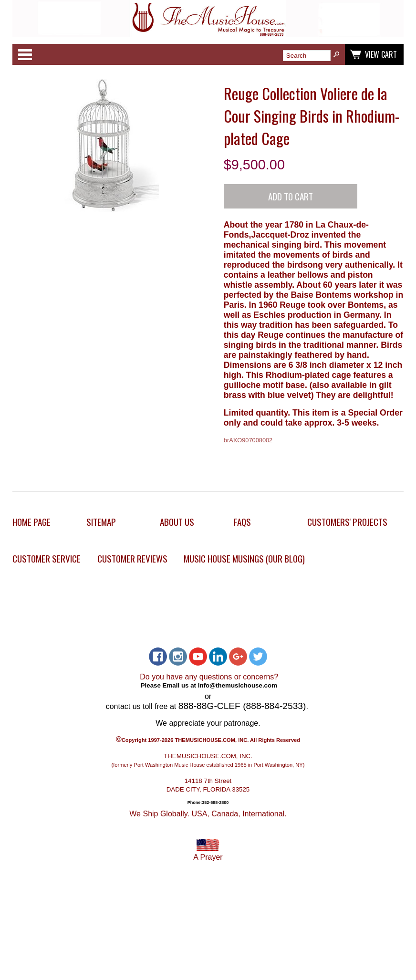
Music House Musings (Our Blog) (244, 558)
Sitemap (101, 522)
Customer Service (47, 558)
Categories (25, 54)
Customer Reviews (132, 558)
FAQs (242, 522)
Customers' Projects (347, 522)
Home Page (31, 522)
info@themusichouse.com (238, 685)
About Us (177, 522)
